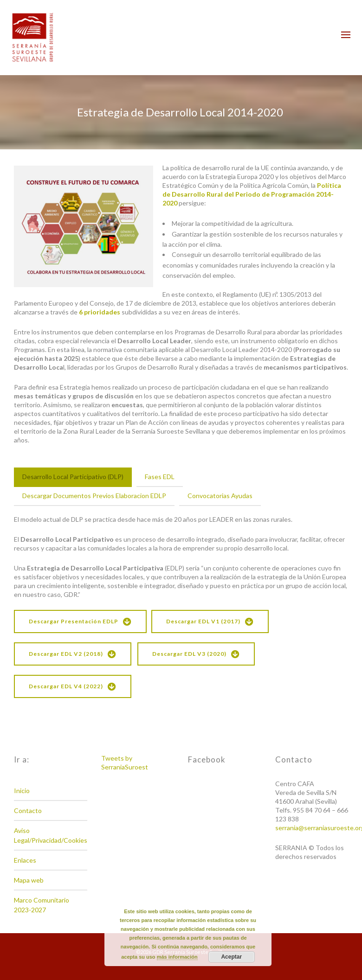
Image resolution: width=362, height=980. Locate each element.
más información (177, 957)
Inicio (22, 791)
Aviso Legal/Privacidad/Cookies (51, 835)
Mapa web (29, 880)
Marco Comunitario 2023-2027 (42, 905)
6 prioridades (100, 312)
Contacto (28, 810)
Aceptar (231, 957)
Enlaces (25, 860)
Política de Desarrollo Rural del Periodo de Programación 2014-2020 (252, 194)
